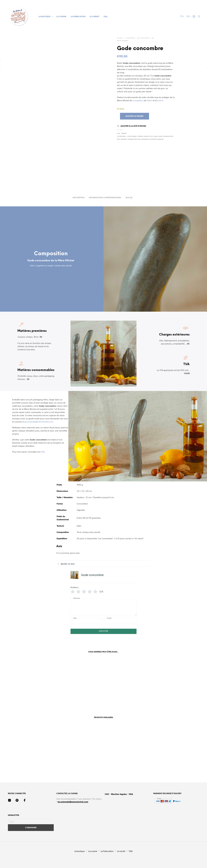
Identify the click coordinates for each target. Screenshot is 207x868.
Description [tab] (79, 198)
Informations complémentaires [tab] (105, 198)
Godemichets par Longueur (138, 139)
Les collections (143, 38)
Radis (150, 100)
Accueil (120, 38)
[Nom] (87, 621)
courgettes (138, 100)
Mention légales (119, 794)
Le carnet (95, 17)
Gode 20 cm (148, 136)
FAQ (105, 17)
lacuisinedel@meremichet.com (73, 802)
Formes (140, 136)
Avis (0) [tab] (129, 198)
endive (160, 100)
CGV (107, 794)
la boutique (44, 17)
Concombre (132, 136)
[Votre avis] (103, 607)
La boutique (130, 38)
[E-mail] (120, 621)
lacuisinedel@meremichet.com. (39, 422)
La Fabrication (78, 17)
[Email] (31, 822)
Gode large (158, 136)
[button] (182, 16)
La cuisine (61, 17)
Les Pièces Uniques (157, 139)
